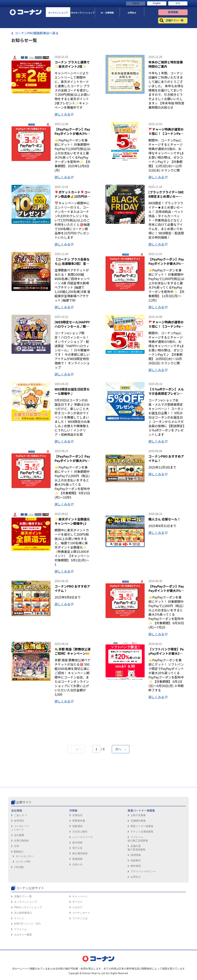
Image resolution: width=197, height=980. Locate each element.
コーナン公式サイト (30, 951)
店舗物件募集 (138, 884)
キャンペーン (80, 959)
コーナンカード (81, 976)
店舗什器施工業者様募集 (137, 911)
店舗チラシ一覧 (23, 959)
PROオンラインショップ (28, 970)
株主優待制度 (80, 916)
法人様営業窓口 (23, 976)
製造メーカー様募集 (142, 889)
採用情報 (136, 918)
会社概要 (19, 898)
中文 (178, 3)
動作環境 (136, 929)
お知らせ (77, 927)
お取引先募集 (138, 878)
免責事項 (136, 923)
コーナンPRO (23, 924)
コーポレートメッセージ (20, 891)
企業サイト (24, 865)
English (157, 3)
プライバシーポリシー (143, 934)
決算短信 (77, 878)
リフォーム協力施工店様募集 (138, 902)
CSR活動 (19, 930)
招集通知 (77, 889)
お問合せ (136, 940)
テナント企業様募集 (142, 894)
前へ (76, 812)
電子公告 (77, 911)
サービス (77, 965)
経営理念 (19, 884)
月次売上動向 (80, 894)
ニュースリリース (82, 900)
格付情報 (77, 905)
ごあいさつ (20, 878)
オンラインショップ (26, 965)
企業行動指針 (22, 903)
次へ (121, 812)
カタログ (77, 970)
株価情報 (77, 922)
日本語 (136, 3)
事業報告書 (79, 884)
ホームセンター (25, 919)
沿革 (17, 909)
